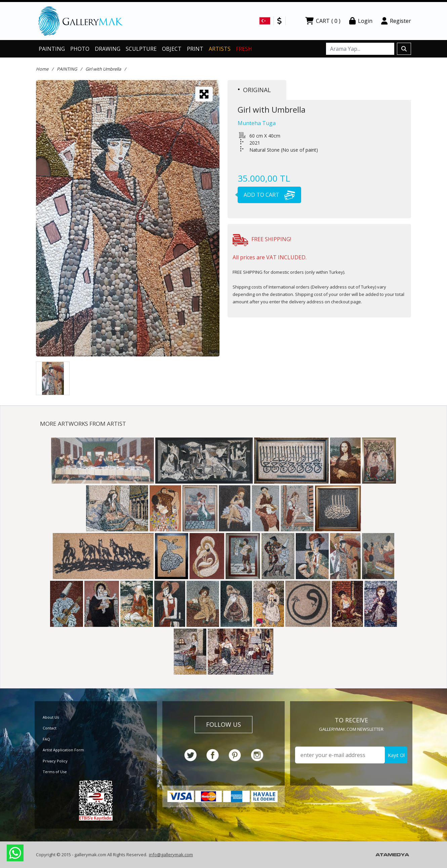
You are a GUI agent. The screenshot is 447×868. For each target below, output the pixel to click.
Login (361, 21)
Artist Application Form (63, 750)
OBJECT (172, 49)
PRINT (195, 49)
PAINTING (52, 49)
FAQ (46, 739)
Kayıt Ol (396, 755)
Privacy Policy (55, 761)
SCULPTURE (141, 49)
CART (323, 21)
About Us (51, 717)
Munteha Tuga (257, 123)
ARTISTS (220, 49)
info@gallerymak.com (171, 855)
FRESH (244, 49)
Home (42, 69)
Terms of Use (55, 772)
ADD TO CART (266, 195)
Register (396, 21)
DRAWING (108, 49)
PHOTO (80, 49)
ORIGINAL (254, 90)
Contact (50, 728)
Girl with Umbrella (103, 69)
